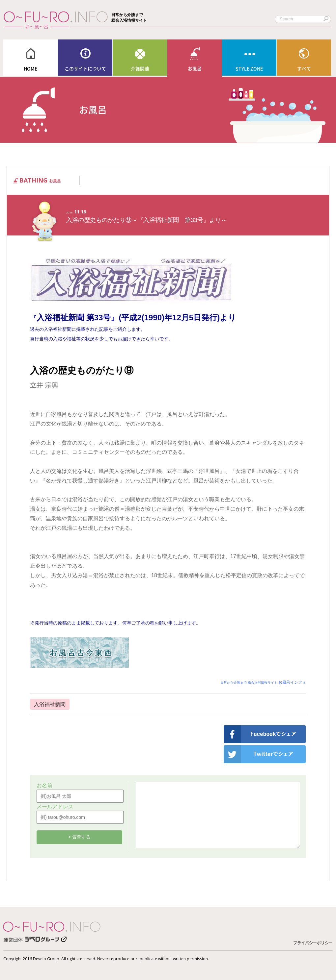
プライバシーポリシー (313, 943)
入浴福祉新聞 (50, 704)
